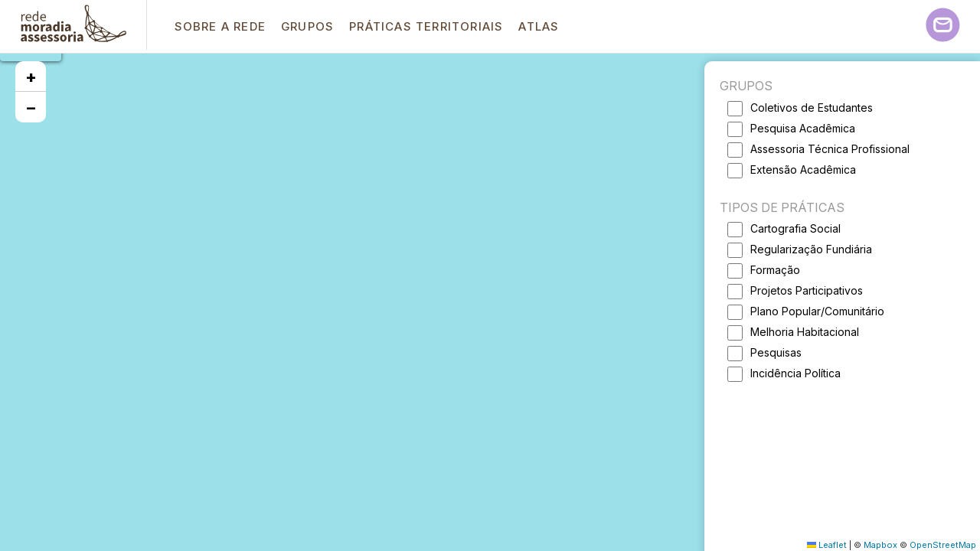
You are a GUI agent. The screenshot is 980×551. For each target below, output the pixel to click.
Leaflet (827, 545)
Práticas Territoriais (426, 26)
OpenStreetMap (943, 545)
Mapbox (880, 545)
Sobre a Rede (220, 26)
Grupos (307, 26)
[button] (31, 77)
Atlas (539, 26)
